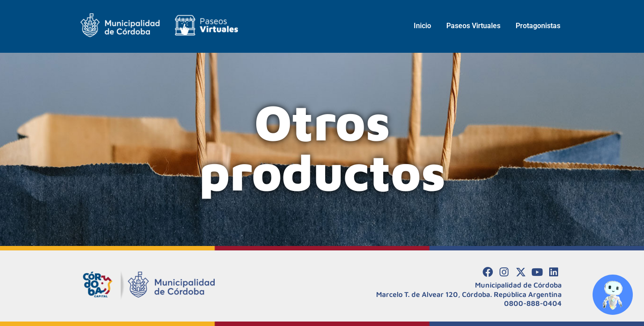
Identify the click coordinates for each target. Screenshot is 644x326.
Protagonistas (538, 26)
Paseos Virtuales (473, 26)
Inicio (422, 26)
